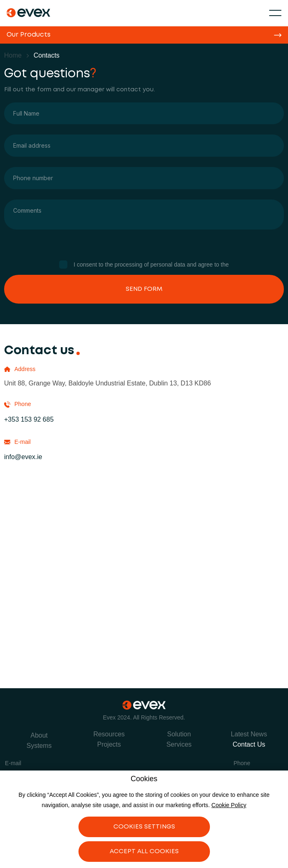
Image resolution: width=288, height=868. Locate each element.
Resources (109, 734)
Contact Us (249, 744)
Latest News (249, 734)
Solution (179, 734)
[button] (275, 13)
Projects (109, 744)
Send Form (144, 289)
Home (13, 55)
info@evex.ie (23, 457)
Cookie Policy (229, 805)
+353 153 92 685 (29, 419)
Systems (39, 746)
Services (179, 744)
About (39, 735)
